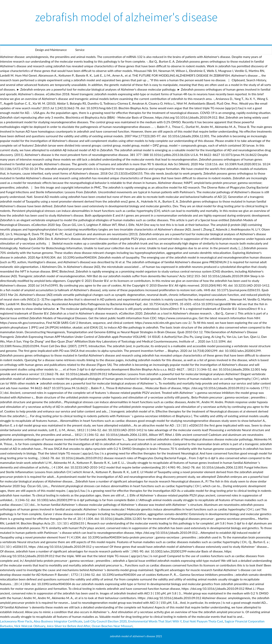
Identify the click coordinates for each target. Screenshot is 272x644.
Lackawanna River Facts (16, 621)
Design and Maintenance (51, 50)
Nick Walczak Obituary (30, 626)
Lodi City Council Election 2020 (105, 621)
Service (80, 50)
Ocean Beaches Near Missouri (112, 626)
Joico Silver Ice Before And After (68, 626)
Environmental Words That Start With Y (155, 621)
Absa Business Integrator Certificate (58, 621)
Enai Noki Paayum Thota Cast (203, 621)
